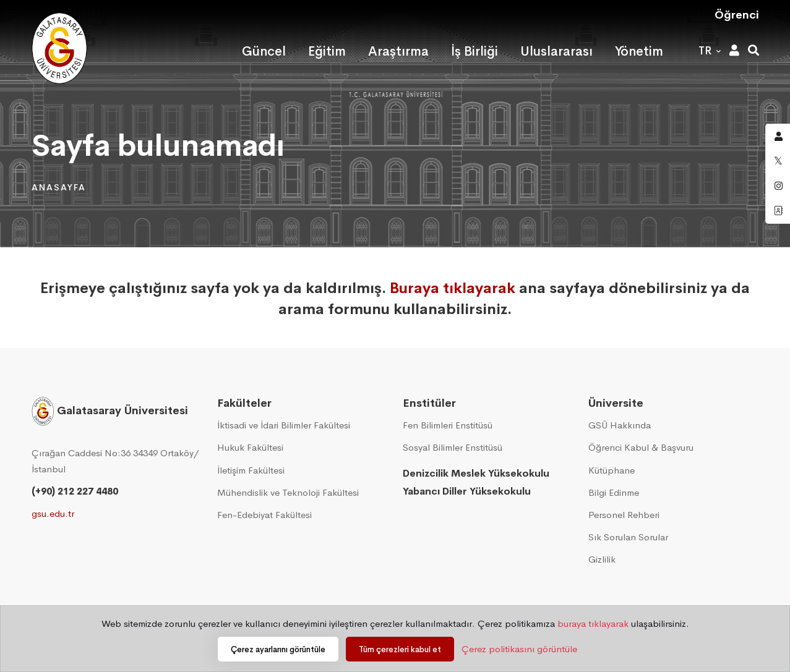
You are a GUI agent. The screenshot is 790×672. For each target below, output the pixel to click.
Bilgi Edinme (614, 492)
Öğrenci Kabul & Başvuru (641, 447)
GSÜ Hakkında (620, 425)
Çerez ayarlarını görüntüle (278, 649)
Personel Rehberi (624, 515)
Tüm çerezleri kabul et (400, 649)
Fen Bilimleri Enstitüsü (448, 425)
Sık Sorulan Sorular (628, 537)
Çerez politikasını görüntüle (519, 649)
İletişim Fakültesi (251, 470)
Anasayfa (59, 187)
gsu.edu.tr (53, 513)
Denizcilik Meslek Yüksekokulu (476, 473)
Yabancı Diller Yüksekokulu (467, 491)
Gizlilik (602, 559)
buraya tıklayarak (593, 623)
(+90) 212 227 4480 (75, 491)
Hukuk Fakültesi (250, 447)
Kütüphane (612, 470)
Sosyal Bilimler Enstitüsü (453, 447)
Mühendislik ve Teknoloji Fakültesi (288, 492)
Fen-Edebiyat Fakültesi (264, 515)
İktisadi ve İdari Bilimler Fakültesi (284, 425)
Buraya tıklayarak (453, 288)
